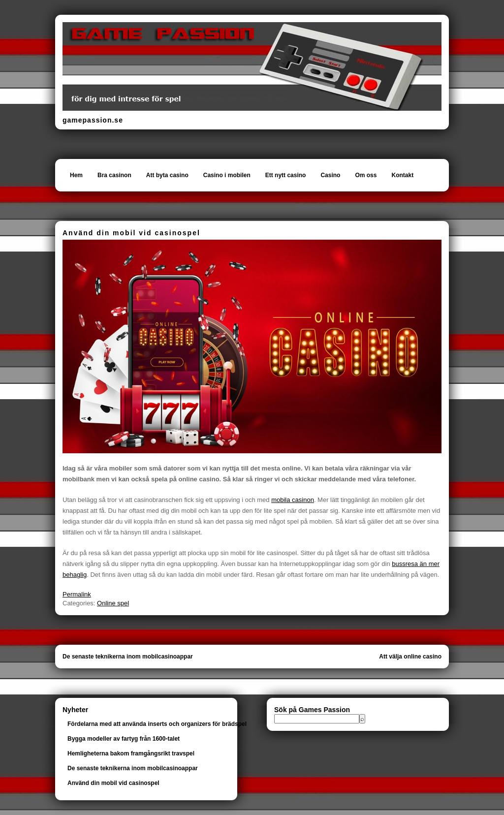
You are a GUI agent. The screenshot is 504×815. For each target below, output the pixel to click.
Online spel (113, 603)
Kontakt (402, 175)
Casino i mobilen (227, 175)
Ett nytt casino (286, 175)
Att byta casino (167, 175)
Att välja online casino (410, 657)
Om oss (366, 175)
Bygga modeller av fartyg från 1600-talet (124, 739)
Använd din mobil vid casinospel (113, 783)
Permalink (77, 594)
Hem (76, 175)
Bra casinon (114, 175)
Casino (330, 175)
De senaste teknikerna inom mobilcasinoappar (128, 657)
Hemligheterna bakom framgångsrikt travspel (131, 753)
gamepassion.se (93, 120)
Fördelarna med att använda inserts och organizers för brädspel (157, 724)
